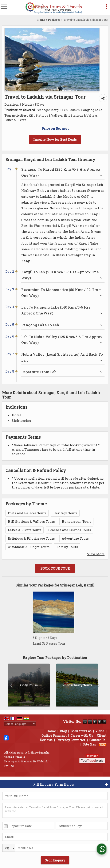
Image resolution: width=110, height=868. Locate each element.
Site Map (89, 744)
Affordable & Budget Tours (29, 547)
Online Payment (54, 735)
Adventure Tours (75, 538)
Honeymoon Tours (77, 521)
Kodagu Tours (29, 685)
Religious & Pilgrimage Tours (31, 538)
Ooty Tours (77, 685)
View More (96, 554)
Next (98, 685)
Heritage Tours (65, 513)
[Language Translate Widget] (20, 724)
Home (41, 20)
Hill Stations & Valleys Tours (31, 521)
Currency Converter (71, 740)
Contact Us (97, 740)
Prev (12, 685)
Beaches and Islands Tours (70, 530)
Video (100, 731)
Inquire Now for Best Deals (55, 139)
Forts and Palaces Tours (27, 513)
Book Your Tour (55, 568)
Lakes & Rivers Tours (25, 530)
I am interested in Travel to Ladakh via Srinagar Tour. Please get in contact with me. (55, 810)
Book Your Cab (81, 731)
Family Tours (67, 547)
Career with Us (82, 735)
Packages (54, 20)
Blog (63, 731)
